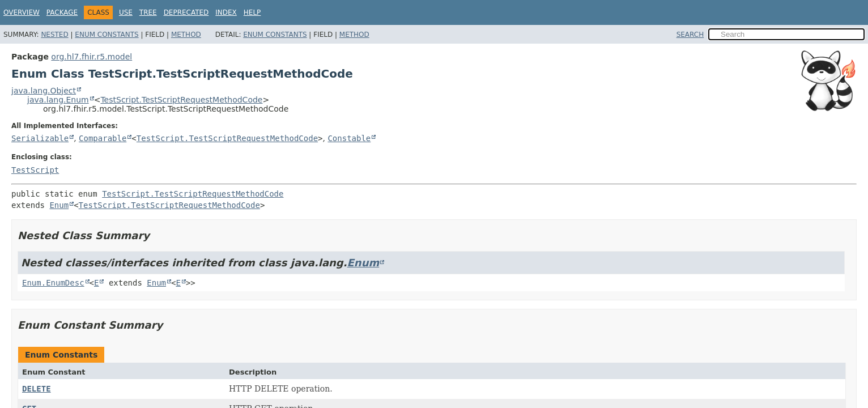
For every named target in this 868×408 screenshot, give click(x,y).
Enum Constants (107, 35)
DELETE (37, 389)
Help (252, 12)
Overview (22, 12)
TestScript (35, 170)
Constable (349, 138)
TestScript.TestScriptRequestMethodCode (181, 100)
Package (62, 12)
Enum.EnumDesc (53, 283)
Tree (148, 12)
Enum (59, 205)
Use (126, 12)
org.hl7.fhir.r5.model (92, 57)
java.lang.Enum (58, 100)
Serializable (40, 138)
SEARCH (690, 35)
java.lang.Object (44, 91)
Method (186, 35)
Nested (54, 35)
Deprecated (186, 12)
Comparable (103, 138)
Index (226, 12)
